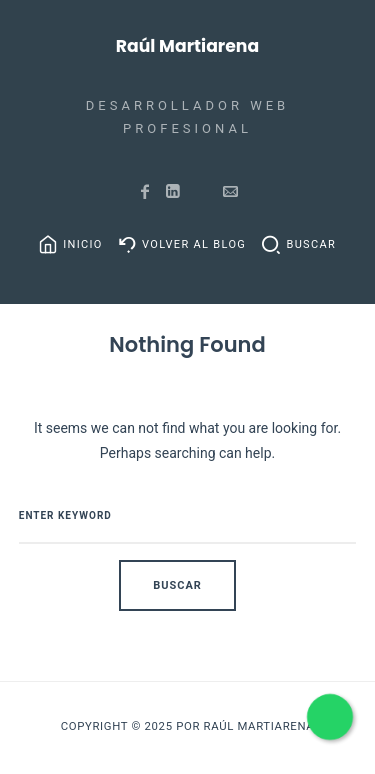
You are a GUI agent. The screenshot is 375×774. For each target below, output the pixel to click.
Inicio (82, 244)
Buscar (311, 244)
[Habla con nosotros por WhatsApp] (329, 716)
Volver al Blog (194, 244)
